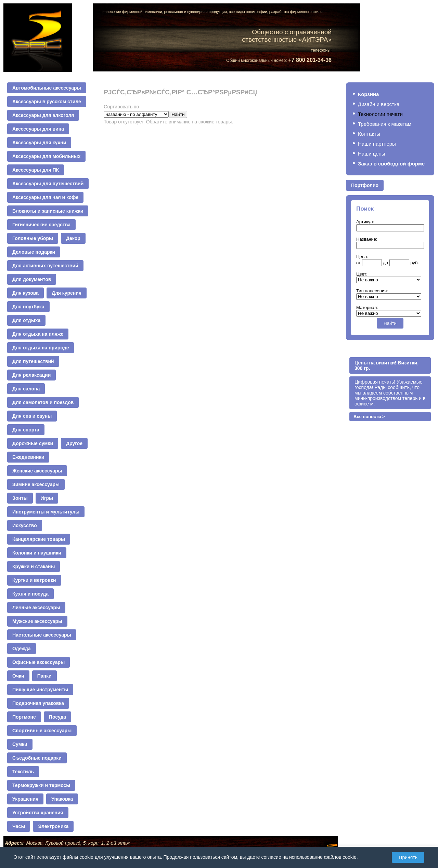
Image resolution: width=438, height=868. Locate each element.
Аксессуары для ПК (36, 170)
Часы (19, 826)
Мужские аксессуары (37, 621)
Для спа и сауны (32, 416)
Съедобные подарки (37, 758)
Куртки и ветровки (34, 580)
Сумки (20, 744)
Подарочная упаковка (38, 703)
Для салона (26, 389)
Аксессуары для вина (38, 129)
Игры (47, 498)
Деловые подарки (34, 252)
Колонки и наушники (37, 553)
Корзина (368, 94)
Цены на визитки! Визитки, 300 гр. (387, 365)
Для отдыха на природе (41, 348)
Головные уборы (33, 238)
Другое (74, 443)
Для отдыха (26, 320)
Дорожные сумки (33, 443)
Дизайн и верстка (379, 104)
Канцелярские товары (39, 539)
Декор (73, 238)
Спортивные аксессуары (42, 731)
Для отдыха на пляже (38, 334)
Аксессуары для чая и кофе (45, 197)
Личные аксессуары (36, 607)
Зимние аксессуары (36, 484)
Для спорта (26, 430)
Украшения (25, 799)
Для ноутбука (28, 307)
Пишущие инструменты (40, 690)
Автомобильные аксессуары (47, 88)
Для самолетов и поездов (43, 402)
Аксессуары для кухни (39, 143)
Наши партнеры (377, 144)
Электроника (53, 826)
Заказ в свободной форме (391, 164)
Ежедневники (28, 457)
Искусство (25, 525)
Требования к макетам (385, 124)
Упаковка (62, 799)
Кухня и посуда (30, 594)
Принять (408, 857)
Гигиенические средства (41, 225)
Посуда (57, 717)
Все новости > (369, 417)
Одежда (22, 649)
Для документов (32, 279)
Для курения (67, 293)
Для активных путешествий (45, 266)
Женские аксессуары (37, 471)
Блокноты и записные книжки (48, 211)
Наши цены (372, 154)
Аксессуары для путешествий (48, 184)
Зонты (20, 498)
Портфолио (365, 185)
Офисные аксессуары (38, 662)
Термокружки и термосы (41, 785)
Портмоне (24, 717)
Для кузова (25, 293)
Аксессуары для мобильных (46, 156)
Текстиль (23, 772)
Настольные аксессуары (42, 635)
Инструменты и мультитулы (46, 512)
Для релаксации (31, 375)
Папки (44, 676)
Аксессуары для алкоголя (43, 115)
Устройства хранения (38, 813)
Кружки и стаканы (34, 566)
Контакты (369, 134)
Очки (18, 676)
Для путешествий (33, 361)
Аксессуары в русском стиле (47, 102)
